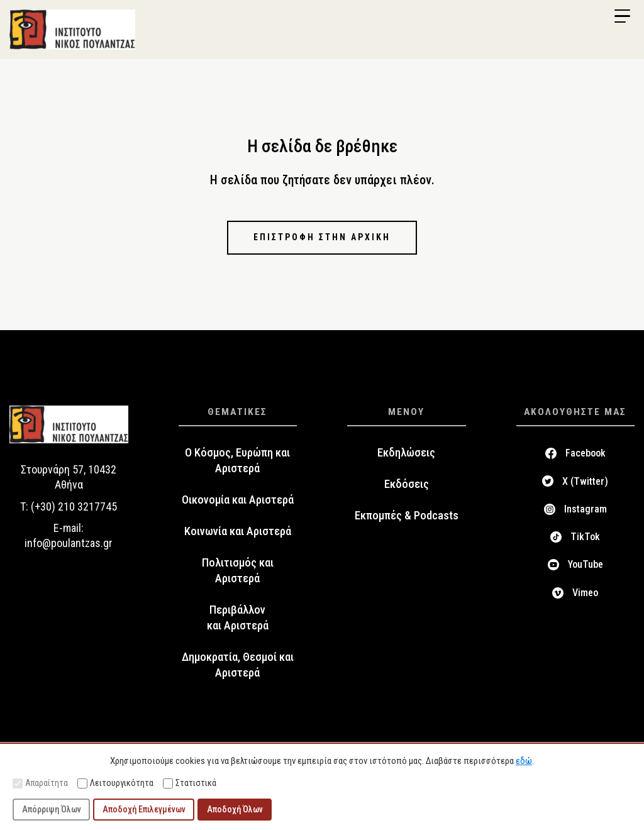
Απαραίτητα (40, 783)
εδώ (524, 761)
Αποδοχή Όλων (235, 809)
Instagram (586, 509)
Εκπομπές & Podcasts (407, 516)
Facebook (586, 453)
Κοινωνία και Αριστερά (238, 531)
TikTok (585, 537)
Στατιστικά (190, 783)
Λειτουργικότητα (115, 783)
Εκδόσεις (407, 484)
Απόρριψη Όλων (52, 809)
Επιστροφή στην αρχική (322, 237)
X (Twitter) (585, 481)
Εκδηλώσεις (406, 453)
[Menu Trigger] (622, 16)
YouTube (586, 564)
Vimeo (585, 593)
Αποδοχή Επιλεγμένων (144, 809)
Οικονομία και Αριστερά (238, 500)
